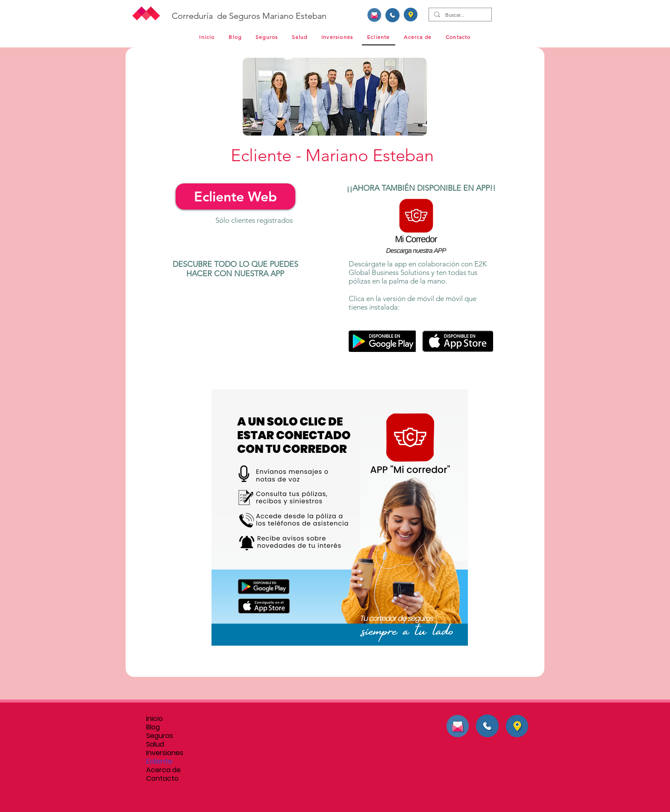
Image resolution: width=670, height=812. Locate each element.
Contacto (162, 779)
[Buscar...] (459, 15)
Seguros (160, 736)
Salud (155, 744)
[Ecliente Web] (235, 196)
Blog (153, 727)
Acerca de (163, 770)
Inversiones (165, 753)
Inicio (154, 719)
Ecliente (159, 762)
